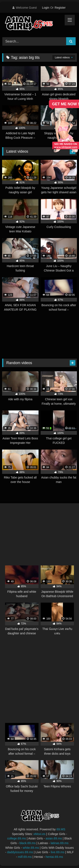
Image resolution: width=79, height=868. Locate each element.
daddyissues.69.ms (20, 852)
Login (46, 8)
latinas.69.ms (60, 843)
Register (60, 8)
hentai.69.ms (54, 857)
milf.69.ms (25, 857)
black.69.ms (27, 843)
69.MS (61, 829)
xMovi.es (39, 834)
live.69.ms (58, 852)
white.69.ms (31, 848)
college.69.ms (17, 838)
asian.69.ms (54, 838)
